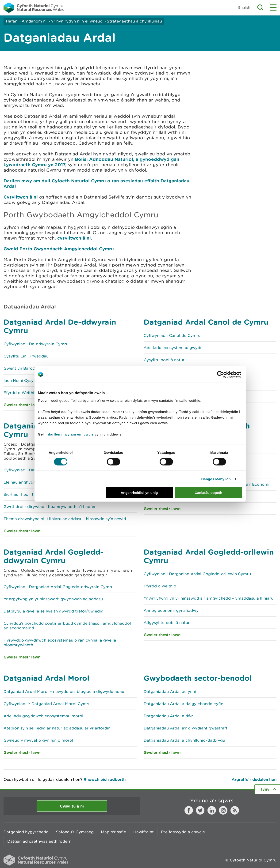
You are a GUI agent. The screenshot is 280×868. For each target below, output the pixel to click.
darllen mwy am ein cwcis (71, 434)
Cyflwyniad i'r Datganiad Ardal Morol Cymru (47, 704)
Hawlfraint (144, 832)
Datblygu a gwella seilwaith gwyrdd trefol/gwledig (54, 611)
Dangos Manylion (216, 479)
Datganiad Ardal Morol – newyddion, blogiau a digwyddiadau (64, 691)
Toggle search (260, 8)
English (244, 7)
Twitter (200, 810)
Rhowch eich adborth (105, 779)
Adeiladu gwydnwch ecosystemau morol (43, 716)
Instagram (223, 810)
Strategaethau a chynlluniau (134, 21)
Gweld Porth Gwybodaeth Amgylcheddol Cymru (59, 249)
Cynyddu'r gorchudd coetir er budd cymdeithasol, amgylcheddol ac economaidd (67, 626)
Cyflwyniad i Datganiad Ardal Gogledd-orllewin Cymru (197, 574)
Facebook (189, 810)
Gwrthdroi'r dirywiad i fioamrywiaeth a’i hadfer (50, 507)
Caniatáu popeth (208, 493)
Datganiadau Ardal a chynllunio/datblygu (184, 740)
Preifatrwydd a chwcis (183, 832)
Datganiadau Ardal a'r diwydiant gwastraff (185, 728)
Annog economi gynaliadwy (171, 610)
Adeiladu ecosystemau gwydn (173, 348)
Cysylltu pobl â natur (164, 360)
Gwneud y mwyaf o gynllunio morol (38, 740)
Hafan (12, 21)
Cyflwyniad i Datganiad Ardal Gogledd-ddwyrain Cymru (58, 587)
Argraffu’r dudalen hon (254, 779)
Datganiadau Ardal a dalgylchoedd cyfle (183, 704)
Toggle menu (273, 8)
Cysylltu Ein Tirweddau (26, 356)
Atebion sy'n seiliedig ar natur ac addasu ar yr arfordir (57, 728)
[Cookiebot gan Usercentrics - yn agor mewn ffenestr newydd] (229, 374)
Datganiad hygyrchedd (26, 832)
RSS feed (235, 810)
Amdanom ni (34, 21)
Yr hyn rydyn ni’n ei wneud (77, 21)
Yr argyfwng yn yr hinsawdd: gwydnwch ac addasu (53, 599)
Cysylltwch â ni (21, 197)
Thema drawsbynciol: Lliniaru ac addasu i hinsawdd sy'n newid (65, 519)
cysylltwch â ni (73, 238)
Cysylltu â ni (72, 806)
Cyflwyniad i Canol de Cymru (172, 335)
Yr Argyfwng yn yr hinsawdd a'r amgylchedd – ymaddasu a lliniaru (209, 598)
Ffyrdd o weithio (160, 586)
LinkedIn (212, 810)
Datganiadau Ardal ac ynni (170, 691)
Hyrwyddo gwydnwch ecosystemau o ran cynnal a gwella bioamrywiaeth (60, 643)
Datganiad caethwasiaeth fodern (39, 841)
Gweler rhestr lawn (22, 531)
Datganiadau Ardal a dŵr (168, 716)
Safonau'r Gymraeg (75, 832)
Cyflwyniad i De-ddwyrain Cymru (36, 344)
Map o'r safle (113, 832)
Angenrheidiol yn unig (139, 493)
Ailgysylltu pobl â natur (167, 623)
